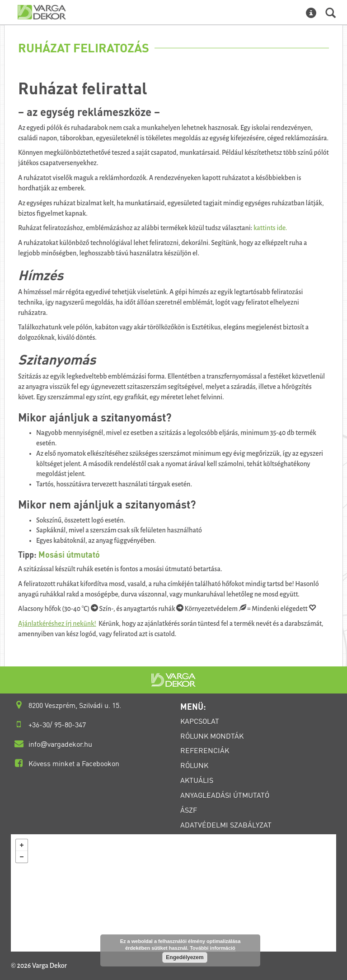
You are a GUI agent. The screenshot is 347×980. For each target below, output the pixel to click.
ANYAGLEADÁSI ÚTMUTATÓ (225, 795)
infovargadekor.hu (60, 744)
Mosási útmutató (69, 555)
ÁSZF (189, 810)
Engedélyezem (185, 957)
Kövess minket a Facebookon (74, 763)
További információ (213, 948)
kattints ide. (270, 228)
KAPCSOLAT (200, 721)
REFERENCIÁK (205, 750)
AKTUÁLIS (197, 780)
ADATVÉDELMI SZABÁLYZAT (226, 825)
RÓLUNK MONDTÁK (212, 736)
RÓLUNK (194, 765)
